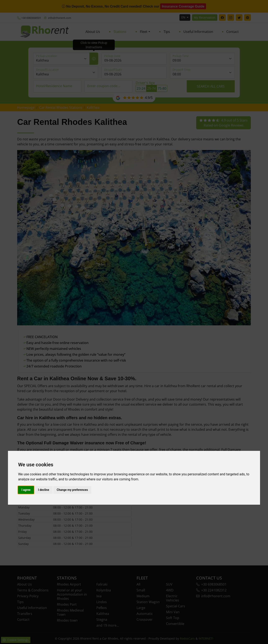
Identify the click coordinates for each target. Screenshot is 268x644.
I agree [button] (26, 490)
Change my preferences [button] (72, 490)
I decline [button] (44, 490)
